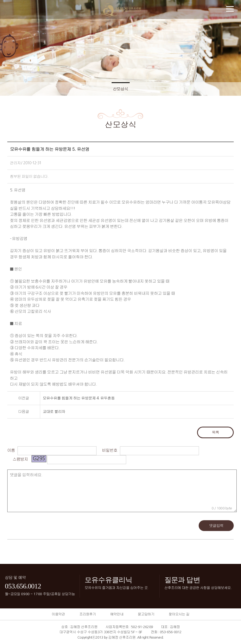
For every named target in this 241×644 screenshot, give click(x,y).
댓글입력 (216, 526)
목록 (216, 432)
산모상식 (121, 89)
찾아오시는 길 (179, 614)
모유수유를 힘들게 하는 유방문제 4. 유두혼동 (79, 398)
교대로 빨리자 (54, 412)
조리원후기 (87, 614)
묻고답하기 (146, 614)
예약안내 (117, 614)
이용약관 (58, 614)
